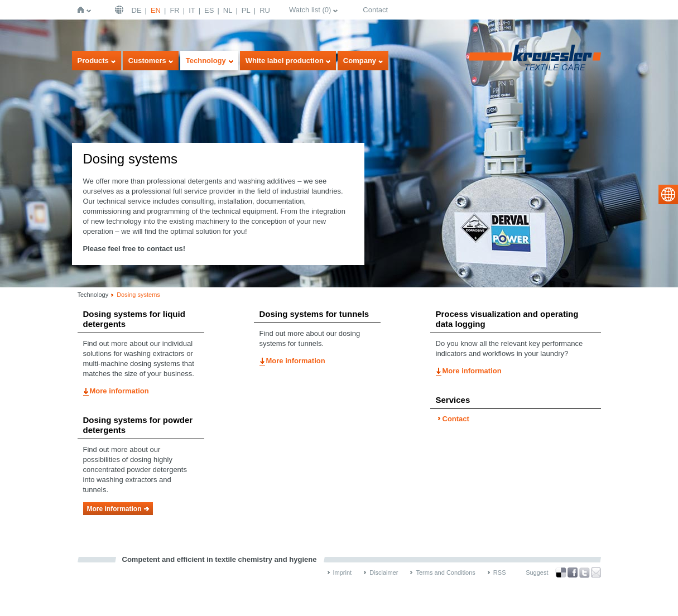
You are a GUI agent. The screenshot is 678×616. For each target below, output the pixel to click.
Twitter (584, 573)
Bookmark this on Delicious (561, 572)
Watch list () (310, 10)
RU (265, 10)
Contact (375, 10)
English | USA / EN (121, 10)
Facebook (573, 573)
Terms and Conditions (445, 572)
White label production (285, 61)
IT (192, 10)
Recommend (596, 572)
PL (246, 10)
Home (83, 10)
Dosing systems (138, 295)
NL (228, 10)
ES (209, 10)
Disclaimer (384, 572)
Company (360, 61)
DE (137, 10)
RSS (500, 572)
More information (119, 391)
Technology (206, 61)
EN (156, 10)
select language (668, 194)
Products (93, 61)
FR (174, 10)
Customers (147, 61)
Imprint (343, 572)
